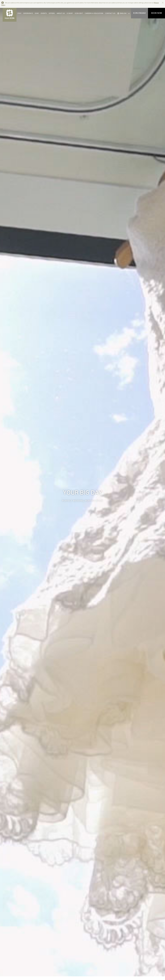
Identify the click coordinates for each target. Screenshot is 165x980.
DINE (37, 13)
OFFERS (52, 13)
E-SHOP (70, 13)
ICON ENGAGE (140, 13)
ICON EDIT (79, 13)
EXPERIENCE (28, 13)
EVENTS (44, 13)
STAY (19, 13)
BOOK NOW (157, 13)
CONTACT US (110, 13)
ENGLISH (122, 13)
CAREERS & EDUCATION (94, 13)
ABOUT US (61, 13)
